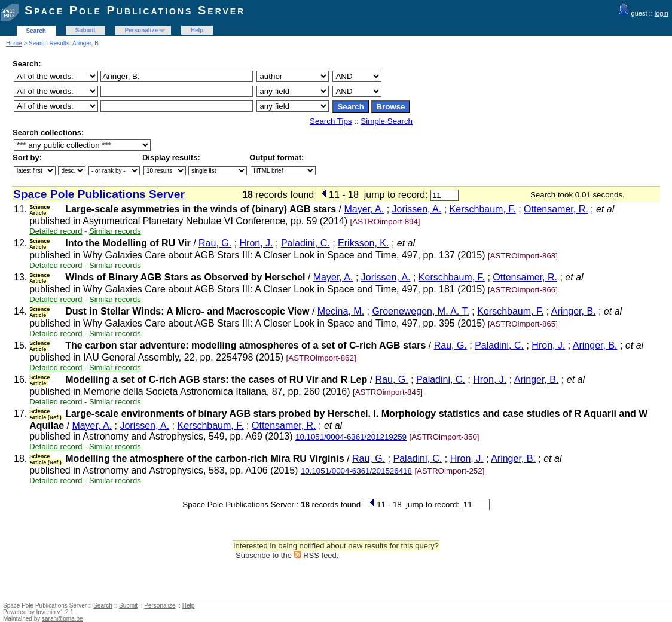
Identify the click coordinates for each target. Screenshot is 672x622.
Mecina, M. (341, 311)
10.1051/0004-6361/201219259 (351, 437)
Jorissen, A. (417, 209)
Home (14, 43)
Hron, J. (256, 243)
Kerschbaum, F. (483, 209)
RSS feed (320, 555)
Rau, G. (215, 243)
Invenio (46, 612)
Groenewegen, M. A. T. (420, 311)
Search (36, 31)
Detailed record (56, 231)
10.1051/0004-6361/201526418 (356, 471)
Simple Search (387, 121)
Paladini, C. (306, 243)
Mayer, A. (364, 209)
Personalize (141, 30)
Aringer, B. (574, 311)
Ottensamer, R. (556, 209)
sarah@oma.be (62, 619)
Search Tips (331, 121)
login (662, 13)
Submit (85, 30)
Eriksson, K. (363, 243)
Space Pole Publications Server (135, 10)
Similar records (115, 231)
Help (197, 30)
